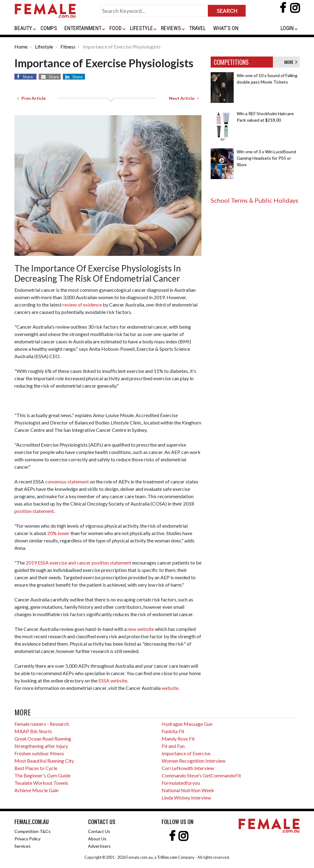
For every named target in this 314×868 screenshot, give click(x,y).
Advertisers (99, 846)
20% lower (58, 533)
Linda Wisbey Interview (186, 798)
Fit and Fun (173, 746)
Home (21, 47)
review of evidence (82, 305)
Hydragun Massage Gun (187, 724)
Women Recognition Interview (193, 761)
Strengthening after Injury (41, 746)
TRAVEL (197, 28)
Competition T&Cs (33, 831)
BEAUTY (23, 28)
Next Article (184, 98)
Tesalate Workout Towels (41, 783)
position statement (34, 511)
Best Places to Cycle (36, 768)
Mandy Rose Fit (178, 739)
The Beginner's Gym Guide (42, 775)
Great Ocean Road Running (43, 739)
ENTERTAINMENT (83, 28)
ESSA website (113, 680)
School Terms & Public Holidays (255, 200)
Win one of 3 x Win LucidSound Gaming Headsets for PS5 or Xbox (266, 158)
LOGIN (287, 28)
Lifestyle (44, 47)
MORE (291, 62)
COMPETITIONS (231, 62)
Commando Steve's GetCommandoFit (201, 775)
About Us (97, 839)
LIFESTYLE (142, 28)
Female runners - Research (42, 724)
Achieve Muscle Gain (36, 790)
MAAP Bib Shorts (33, 731)
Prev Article (31, 98)
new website (141, 629)
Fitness (68, 47)
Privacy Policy (27, 839)
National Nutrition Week (188, 790)
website (170, 688)
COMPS (49, 28)
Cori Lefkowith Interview (188, 768)
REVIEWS (171, 28)
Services (23, 846)
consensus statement (67, 481)
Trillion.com (167, 857)
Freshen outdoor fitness (39, 753)
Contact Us (99, 831)
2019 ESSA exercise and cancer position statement (78, 563)
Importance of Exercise (186, 753)
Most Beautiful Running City (44, 761)
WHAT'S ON (226, 28)
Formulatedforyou (181, 783)
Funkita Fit (173, 731)
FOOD (116, 28)
